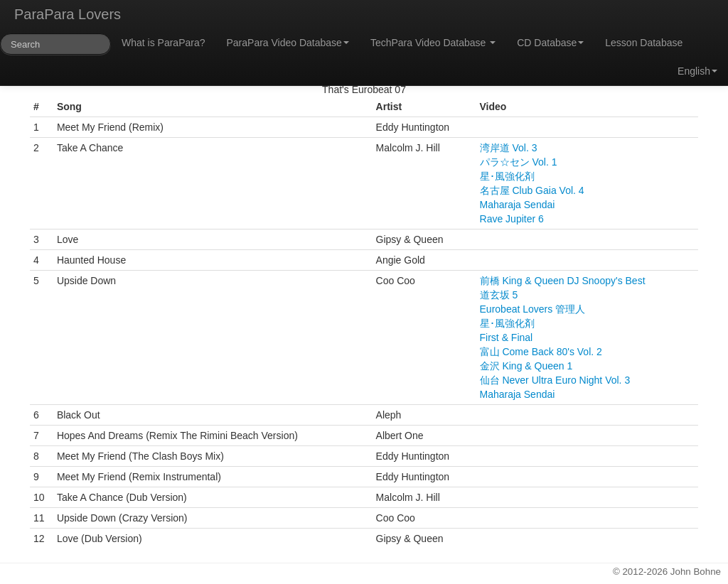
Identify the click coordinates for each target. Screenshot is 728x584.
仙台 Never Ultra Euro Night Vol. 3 (555, 380)
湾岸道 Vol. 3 (509, 148)
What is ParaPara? (164, 43)
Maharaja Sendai (518, 205)
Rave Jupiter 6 (512, 219)
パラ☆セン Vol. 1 (519, 162)
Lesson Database (644, 43)
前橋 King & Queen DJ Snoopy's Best (563, 281)
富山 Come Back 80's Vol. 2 (541, 352)
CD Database (550, 43)
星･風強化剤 (507, 176)
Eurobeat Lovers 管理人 (533, 309)
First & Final (507, 337)
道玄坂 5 (499, 295)
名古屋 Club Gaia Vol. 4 (532, 190)
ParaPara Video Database (288, 43)
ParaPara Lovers (68, 14)
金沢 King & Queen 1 (526, 366)
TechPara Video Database (433, 43)
